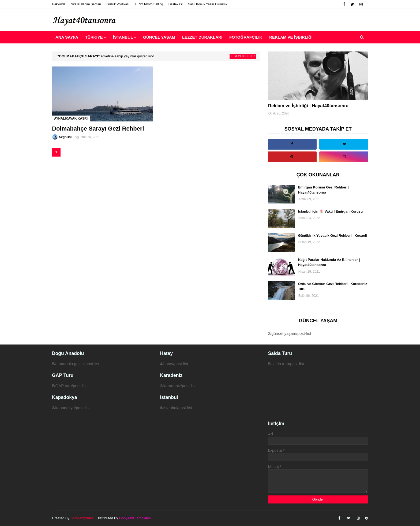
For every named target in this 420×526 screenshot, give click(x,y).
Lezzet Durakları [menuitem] (202, 37)
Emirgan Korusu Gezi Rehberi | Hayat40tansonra (324, 190)
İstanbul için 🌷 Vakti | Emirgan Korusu (330, 211)
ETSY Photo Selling (149, 4)
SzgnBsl (65, 137)
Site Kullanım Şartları (86, 4)
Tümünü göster (243, 56)
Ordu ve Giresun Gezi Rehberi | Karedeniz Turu (333, 286)
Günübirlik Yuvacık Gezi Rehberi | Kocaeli (333, 236)
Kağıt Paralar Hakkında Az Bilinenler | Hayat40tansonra (329, 262)
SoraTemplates (82, 518)
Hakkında (59, 4)
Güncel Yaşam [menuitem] (159, 37)
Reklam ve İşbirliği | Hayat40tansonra (308, 106)
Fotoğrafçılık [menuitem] (246, 37)
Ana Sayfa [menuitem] (67, 37)
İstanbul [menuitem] (123, 37)
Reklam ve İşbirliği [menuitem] (291, 37)
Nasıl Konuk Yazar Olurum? (208, 4)
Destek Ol (176, 4)
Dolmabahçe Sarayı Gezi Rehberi (98, 129)
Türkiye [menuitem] (94, 37)
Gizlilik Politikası (118, 4)
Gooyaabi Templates (135, 518)
